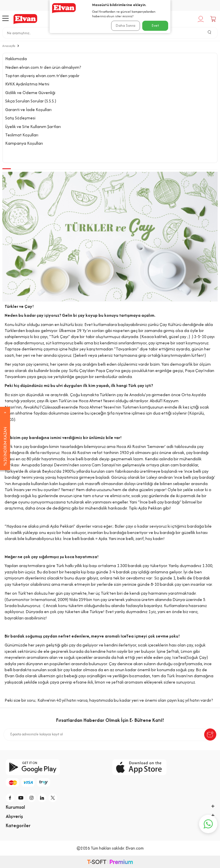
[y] (21, 798)
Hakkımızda (16, 59)
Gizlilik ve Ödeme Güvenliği (30, 92)
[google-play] (57, 767)
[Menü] (5, 19)
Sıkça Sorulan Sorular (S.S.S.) (31, 101)
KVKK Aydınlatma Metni (27, 84)
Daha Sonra (126, 25)
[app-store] (163, 767)
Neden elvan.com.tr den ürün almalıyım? (43, 67)
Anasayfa (9, 46)
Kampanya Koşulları (24, 143)
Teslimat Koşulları (22, 135)
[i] (32, 798)
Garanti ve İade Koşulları (28, 109)
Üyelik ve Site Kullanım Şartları (33, 126)
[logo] (25, 19)
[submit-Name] (210, 735)
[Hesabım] (201, 19)
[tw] (53, 798)
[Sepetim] (214, 19)
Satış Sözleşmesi (20, 118)
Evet (155, 25)
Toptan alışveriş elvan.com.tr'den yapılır (42, 76)
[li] (42, 798)
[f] (10, 798)
